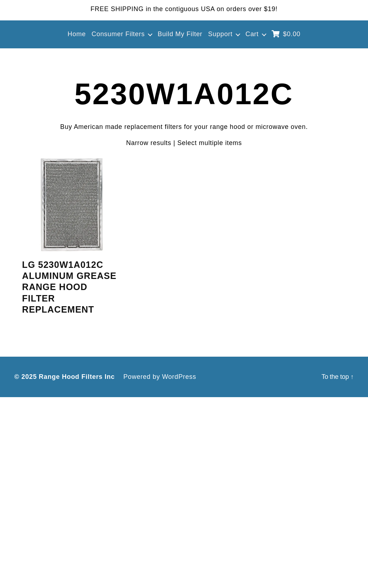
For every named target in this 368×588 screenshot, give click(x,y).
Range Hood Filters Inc (77, 377)
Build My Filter (180, 34)
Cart (252, 34)
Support (220, 34)
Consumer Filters (118, 34)
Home (77, 34)
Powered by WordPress (160, 377)
